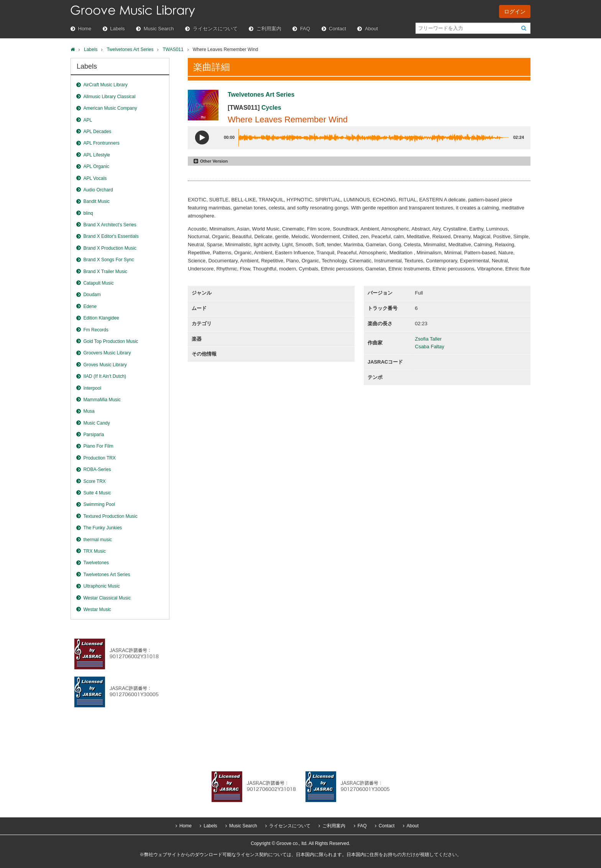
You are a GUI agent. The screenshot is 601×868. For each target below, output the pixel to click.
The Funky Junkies (103, 528)
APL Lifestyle (97, 155)
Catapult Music (98, 283)
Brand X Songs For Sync (108, 260)
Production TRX (99, 458)
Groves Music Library (105, 365)
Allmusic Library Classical (109, 97)
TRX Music (94, 551)
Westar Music (97, 609)
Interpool (92, 388)
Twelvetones (96, 563)
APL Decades (97, 132)
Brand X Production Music (110, 248)
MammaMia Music (102, 400)
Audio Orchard (98, 190)
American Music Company (110, 108)
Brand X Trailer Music (105, 272)
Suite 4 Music (97, 493)
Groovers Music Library (107, 353)
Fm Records (96, 330)
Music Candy (96, 423)
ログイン (515, 12)
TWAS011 (173, 49)
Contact (337, 29)
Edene (90, 306)
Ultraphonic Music (101, 586)
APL (88, 120)
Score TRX (94, 481)
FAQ (305, 29)
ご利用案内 (269, 29)
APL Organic (96, 166)
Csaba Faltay (430, 347)
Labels (117, 29)
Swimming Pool (99, 504)
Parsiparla (94, 435)
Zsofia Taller (429, 339)
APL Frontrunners (101, 143)
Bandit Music (96, 201)
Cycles (271, 108)
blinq (88, 213)
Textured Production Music (110, 516)
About (371, 29)
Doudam (92, 295)
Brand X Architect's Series (110, 225)
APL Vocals (95, 178)
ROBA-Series (97, 469)
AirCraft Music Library (105, 85)
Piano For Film (98, 446)
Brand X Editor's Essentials (111, 236)
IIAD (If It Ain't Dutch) (105, 376)
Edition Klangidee (101, 318)
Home (85, 29)
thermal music (98, 540)
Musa (89, 411)
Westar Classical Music (107, 598)
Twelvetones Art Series (130, 49)
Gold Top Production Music (111, 341)
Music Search (159, 29)
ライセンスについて (215, 29)
